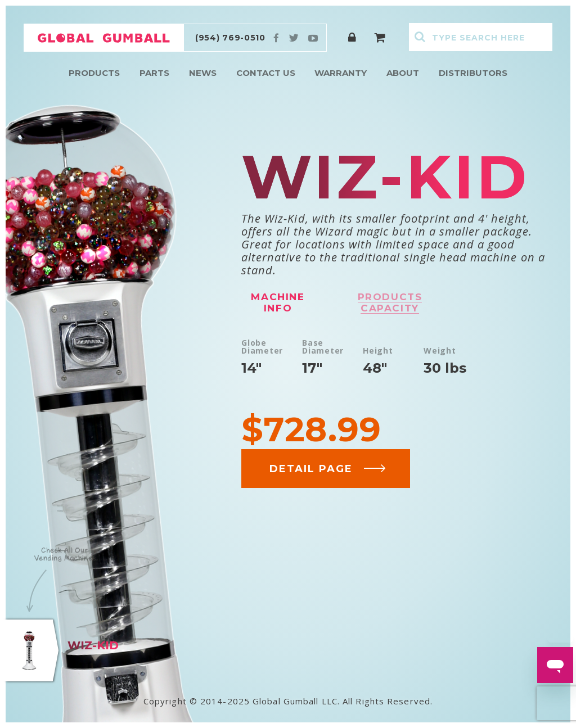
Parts (154, 73)
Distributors (473, 73)
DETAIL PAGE (328, 469)
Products (94, 73)
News (203, 73)
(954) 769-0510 (230, 38)
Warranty (341, 73)
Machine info (278, 302)
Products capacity (390, 302)
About (403, 73)
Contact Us (266, 73)
